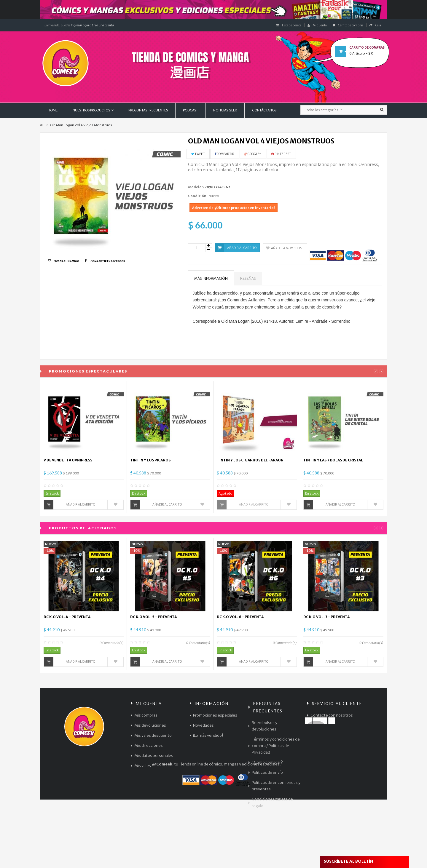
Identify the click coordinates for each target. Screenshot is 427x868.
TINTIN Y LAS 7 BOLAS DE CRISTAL (333, 460)
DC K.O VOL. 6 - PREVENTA (240, 617)
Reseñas (248, 278)
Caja (375, 25)
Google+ (253, 154)
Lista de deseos (289, 25)
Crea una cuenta (103, 25)
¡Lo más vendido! (208, 735)
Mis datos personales (154, 756)
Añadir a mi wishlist (285, 248)
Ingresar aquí (80, 25)
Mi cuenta (317, 25)
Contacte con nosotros (332, 715)
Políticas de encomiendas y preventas (276, 786)
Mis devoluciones (150, 725)
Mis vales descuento (153, 735)
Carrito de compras (348, 25)
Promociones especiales (215, 715)
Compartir (225, 154)
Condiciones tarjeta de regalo (272, 802)
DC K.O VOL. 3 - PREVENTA (326, 617)
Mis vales (143, 766)
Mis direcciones (149, 745)
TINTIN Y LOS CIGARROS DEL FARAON (250, 460)
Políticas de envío (267, 772)
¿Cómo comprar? (267, 762)
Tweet (198, 154)
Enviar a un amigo (66, 261)
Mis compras (146, 715)
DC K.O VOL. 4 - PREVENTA (67, 617)
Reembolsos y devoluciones (265, 726)
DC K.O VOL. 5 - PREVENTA (153, 617)
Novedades (203, 725)
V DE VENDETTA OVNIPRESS (68, 460)
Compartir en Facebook (108, 261)
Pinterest (281, 154)
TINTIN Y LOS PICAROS (150, 460)
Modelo (195, 187)
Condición (197, 196)
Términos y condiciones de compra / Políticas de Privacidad (276, 746)
